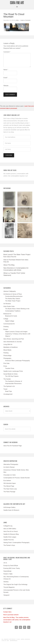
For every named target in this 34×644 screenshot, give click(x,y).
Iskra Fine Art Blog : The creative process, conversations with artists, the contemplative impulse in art (17, 620)
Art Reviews (7, 304)
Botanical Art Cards (11, 316)
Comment (7, 52)
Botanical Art (7, 314)
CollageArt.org (8, 526)
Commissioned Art (9, 324)
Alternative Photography (11, 464)
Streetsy (6, 582)
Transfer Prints (10, 368)
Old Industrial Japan (10, 483)
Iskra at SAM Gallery (10, 529)
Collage (6, 319)
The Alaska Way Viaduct (13, 299)
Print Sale (6, 363)
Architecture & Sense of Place (13, 294)
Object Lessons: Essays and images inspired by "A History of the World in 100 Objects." (18, 334)
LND (8, 641)
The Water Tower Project (13, 301)
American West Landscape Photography (18, 361)
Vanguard (6, 595)
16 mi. (5, 563)
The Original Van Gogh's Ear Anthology (15, 584)
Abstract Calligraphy (10, 291)
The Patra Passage (9, 492)
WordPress (14, 641)
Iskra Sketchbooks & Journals (13, 342)
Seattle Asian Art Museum (11, 510)
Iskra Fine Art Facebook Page (13, 446)
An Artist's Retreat (9, 467)
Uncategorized (8, 394)
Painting (6, 353)
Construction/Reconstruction (14, 296)
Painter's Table (8, 574)
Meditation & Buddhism (11, 347)
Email (6, 78)
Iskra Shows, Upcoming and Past (14, 339)
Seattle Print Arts (9, 540)
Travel (5, 389)
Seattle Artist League (10, 537)
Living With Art (8, 344)
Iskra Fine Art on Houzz (11, 531)
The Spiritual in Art (9, 386)
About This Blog (9, 265)
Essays (6, 329)
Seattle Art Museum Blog (11, 534)
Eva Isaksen (7, 481)
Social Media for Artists (10, 374)
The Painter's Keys (9, 545)
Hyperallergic (7, 571)
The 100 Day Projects (12, 376)
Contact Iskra (7, 612)
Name (6, 70)
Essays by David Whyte (11, 566)
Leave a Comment (25, 20)
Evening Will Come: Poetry (12, 568)
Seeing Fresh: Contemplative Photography (16, 543)
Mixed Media (7, 350)
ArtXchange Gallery (9, 507)
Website (6, 86)
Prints (5, 366)
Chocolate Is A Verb (9, 475)
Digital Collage (10, 321)
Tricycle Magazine (9, 587)
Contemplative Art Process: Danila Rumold (16, 478)
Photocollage (7, 356)
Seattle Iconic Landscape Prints (13, 371)
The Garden (7, 379)
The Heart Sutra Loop (10, 489)
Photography (7, 358)
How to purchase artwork (11, 615)
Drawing (6, 327)
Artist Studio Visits (9, 306)
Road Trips (8, 391)
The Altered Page (9, 486)
